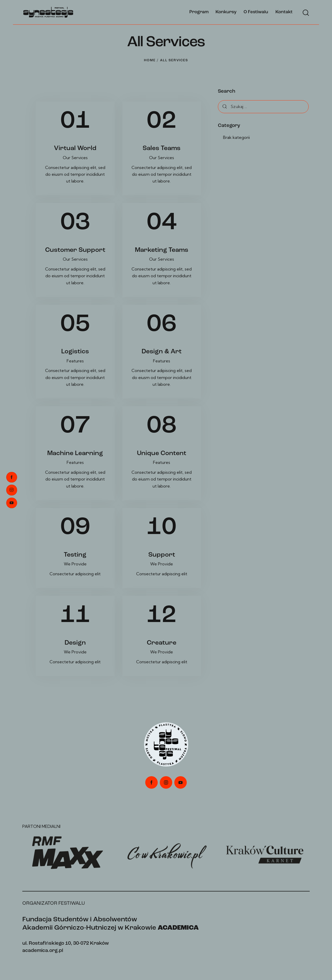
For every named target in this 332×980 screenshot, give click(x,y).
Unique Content (162, 453)
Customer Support (75, 250)
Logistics (75, 352)
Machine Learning (75, 453)
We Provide (75, 564)
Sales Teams (162, 148)
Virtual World (75, 148)
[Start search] (305, 13)
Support (162, 555)
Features (75, 361)
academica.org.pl (43, 951)
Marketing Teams (162, 250)
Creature (162, 643)
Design (75, 643)
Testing (75, 555)
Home (150, 60)
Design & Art (162, 352)
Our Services (75, 158)
